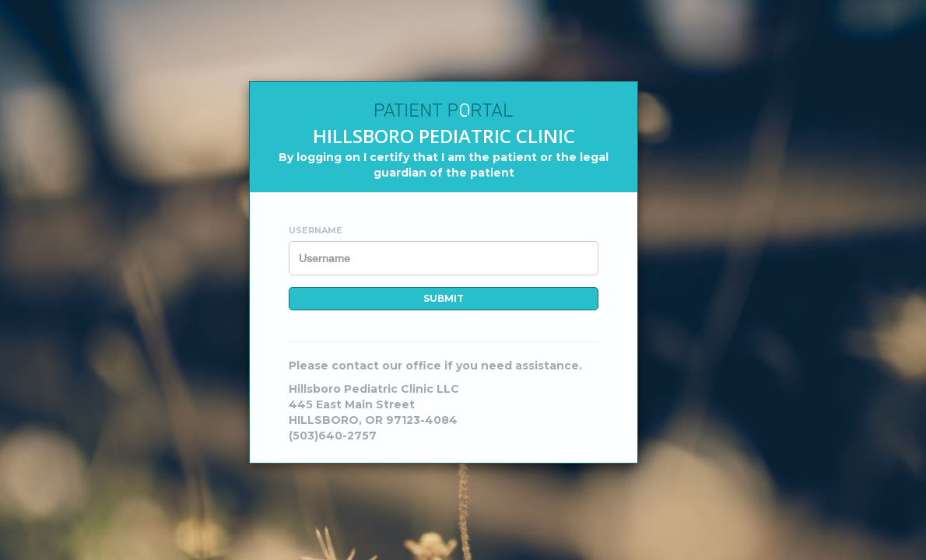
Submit (444, 298)
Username (316, 230)
